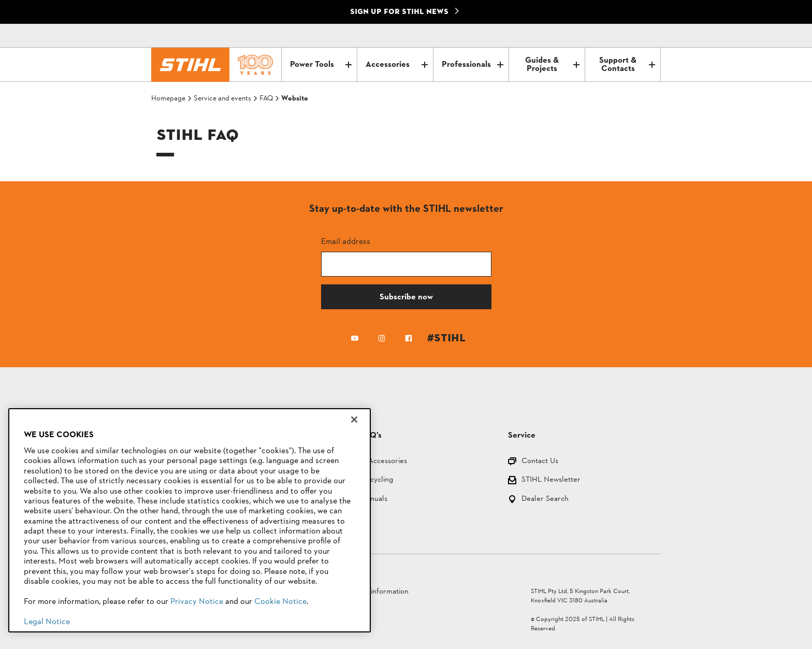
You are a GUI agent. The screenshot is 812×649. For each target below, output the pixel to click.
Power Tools (321, 65)
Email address (346, 241)
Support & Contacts (627, 65)
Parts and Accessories (371, 462)
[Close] (354, 420)
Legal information (380, 592)
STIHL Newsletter (551, 480)
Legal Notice (47, 622)
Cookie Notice (280, 602)
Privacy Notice (197, 602)
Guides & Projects (552, 65)
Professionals (473, 65)
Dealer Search (545, 500)
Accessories (396, 65)
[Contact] (609, 36)
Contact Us (540, 462)
